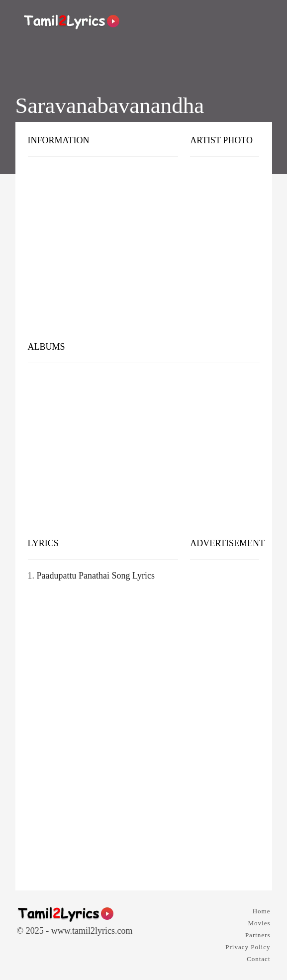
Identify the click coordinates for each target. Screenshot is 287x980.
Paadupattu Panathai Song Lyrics (96, 576)
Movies (259, 923)
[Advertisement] (144, 256)
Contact (258, 959)
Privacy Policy (248, 947)
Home (262, 911)
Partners (258, 935)
